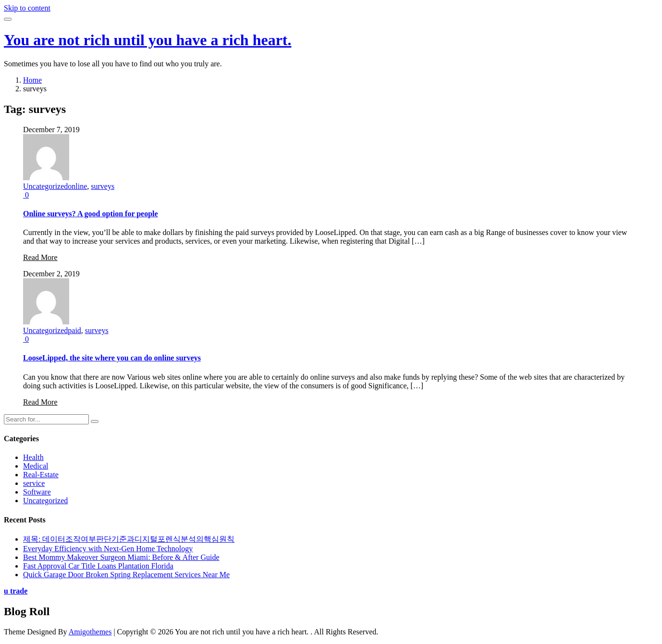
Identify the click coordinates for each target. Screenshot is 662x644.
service (34, 483)
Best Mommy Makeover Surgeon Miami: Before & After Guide (121, 557)
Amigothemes (90, 632)
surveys (103, 186)
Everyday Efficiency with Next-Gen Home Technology (108, 549)
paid (74, 330)
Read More (40, 257)
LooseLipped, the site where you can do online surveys (112, 358)
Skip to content (27, 8)
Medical (36, 466)
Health (33, 457)
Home (32, 80)
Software (37, 492)
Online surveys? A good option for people (91, 214)
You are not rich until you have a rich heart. (148, 40)
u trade (16, 591)
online (77, 186)
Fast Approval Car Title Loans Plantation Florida (98, 566)
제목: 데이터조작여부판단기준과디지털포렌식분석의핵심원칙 (129, 539)
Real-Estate (41, 475)
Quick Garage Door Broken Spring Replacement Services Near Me (126, 575)
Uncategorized (45, 186)
